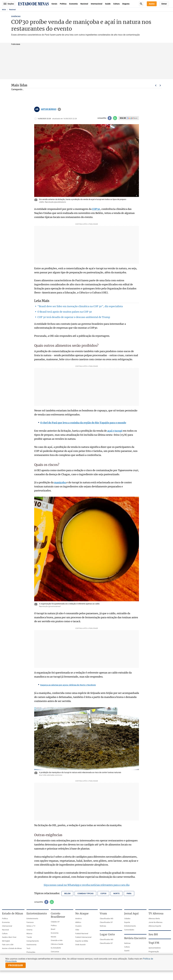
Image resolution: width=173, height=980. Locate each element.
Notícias (103, 926)
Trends (29, 937)
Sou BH (153, 934)
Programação (154, 952)
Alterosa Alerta (154, 919)
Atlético (78, 922)
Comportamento (33, 941)
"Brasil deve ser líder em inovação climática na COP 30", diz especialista (80, 306)
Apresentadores (155, 948)
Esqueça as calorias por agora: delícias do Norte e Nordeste (68, 685)
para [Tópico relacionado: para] (129, 893)
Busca (141, 4)
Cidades (127, 919)
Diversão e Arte (57, 940)
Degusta (126, 4)
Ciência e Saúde (57, 944)
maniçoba (60, 482)
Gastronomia (31, 945)
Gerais (54, 4)
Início (4, 10)
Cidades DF (55, 922)
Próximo (160, 85)
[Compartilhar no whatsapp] (115, 118)
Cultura (116, 4)
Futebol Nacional (82, 934)
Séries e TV (31, 926)
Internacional (97, 4)
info (59, 109)
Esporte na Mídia (82, 941)
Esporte (127, 922)
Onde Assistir (80, 945)
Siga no (123, 118)
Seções (9, 4)
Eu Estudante (56, 948)
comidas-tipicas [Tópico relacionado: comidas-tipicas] (85, 893)
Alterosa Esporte (155, 926)
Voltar (156, 85)
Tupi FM (154, 943)
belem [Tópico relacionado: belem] (67, 893)
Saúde (108, 4)
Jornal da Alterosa (155, 922)
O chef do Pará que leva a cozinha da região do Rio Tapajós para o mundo (83, 423)
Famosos (30, 922)
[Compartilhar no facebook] (110, 118)
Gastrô (127, 951)
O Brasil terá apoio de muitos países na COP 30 (65, 312)
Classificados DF (106, 922)
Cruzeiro (78, 926)
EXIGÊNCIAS (16, 16)
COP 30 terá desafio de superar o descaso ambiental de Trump (74, 317)
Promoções (31, 952)
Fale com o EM (8, 945)
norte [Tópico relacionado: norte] (117, 893)
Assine (152, 4)
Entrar (164, 4)
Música (29, 934)
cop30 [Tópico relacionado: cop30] (103, 893)
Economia (73, 4)
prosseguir (16, 965)
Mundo (53, 937)
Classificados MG (107, 919)
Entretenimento (32, 919)
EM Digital (6, 941)
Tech (28, 948)
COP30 (96, 209)
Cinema (29, 930)
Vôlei (77, 930)
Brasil (53, 929)
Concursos (55, 952)
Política (63, 4)
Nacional (84, 4)
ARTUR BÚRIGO (49, 109)
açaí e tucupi (114, 431)
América (78, 919)
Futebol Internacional (83, 937)
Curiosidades (129, 930)
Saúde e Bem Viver (9, 937)
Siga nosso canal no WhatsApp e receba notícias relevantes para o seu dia (87, 885)
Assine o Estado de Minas (12, 948)
